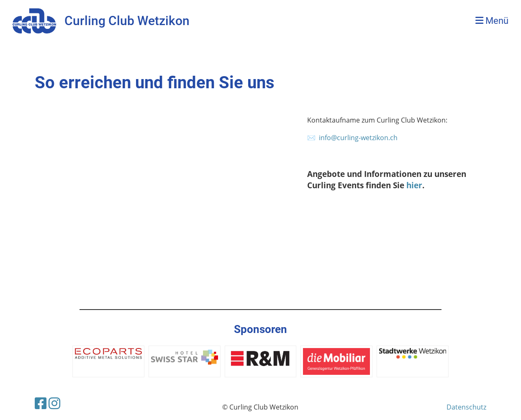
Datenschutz (466, 407)
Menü (492, 21)
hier (414, 185)
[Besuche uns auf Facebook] (41, 403)
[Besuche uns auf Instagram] (54, 403)
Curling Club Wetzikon (127, 21)
